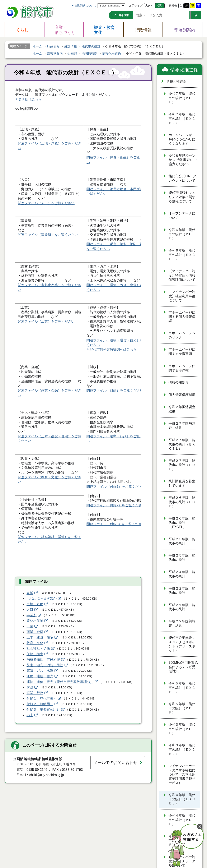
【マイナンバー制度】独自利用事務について (182, 296)
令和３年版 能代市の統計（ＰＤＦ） (182, 729)
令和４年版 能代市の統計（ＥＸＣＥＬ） (182, 799)
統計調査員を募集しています (182, 483)
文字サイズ (136, 6)
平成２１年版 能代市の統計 (182, 607)
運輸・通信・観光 (40, 676)
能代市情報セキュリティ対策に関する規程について (182, 197)
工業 (30, 626)
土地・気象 (35, 604)
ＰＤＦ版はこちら (28, 99)
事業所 (32, 615)
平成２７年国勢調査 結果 (182, 426)
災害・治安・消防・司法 (45, 665)
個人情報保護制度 (182, 395)
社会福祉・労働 (38, 648)
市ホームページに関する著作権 (182, 368)
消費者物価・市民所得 (43, 659)
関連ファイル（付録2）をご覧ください (116, 505)
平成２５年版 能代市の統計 (182, 558)
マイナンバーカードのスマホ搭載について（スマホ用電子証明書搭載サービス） (182, 774)
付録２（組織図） (40, 704)
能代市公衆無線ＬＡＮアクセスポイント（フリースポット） (182, 644)
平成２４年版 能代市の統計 (182, 574)
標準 (160, 6)
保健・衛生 (35, 654)
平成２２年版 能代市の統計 (182, 591)
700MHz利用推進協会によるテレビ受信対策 (183, 667)
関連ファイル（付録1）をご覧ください (116, 487)
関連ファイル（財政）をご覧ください (115, 390)
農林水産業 (35, 621)
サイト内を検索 (120, 15)
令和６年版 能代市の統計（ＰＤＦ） (182, 234)
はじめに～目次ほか (42, 598)
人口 (30, 610)
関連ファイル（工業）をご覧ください (46, 321)
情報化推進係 (184, 70)
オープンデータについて (182, 216)
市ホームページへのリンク (182, 335)
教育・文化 (35, 643)
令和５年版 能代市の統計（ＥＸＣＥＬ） (182, 688)
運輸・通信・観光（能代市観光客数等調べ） (60, 682)
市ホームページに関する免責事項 (182, 352)
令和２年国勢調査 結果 (184, 409)
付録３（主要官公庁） (43, 709)
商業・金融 (35, 632)
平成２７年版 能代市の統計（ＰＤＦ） (182, 465)
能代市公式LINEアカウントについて (182, 178)
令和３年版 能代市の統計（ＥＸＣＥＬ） (182, 749)
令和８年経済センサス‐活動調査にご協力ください (182, 160)
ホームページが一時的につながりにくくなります (182, 139)
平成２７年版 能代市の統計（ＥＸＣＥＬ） (182, 444)
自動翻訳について (85, 6)
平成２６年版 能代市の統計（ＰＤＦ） (182, 502)
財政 (30, 687)
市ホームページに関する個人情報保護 (182, 317)
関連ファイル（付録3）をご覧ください (116, 524)
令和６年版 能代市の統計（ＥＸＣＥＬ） (182, 255)
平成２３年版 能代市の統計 (182, 541)
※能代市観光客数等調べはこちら (112, 349)
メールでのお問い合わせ (116, 763)
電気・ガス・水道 (40, 671)
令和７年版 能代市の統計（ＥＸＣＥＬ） (182, 119)
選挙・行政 (35, 693)
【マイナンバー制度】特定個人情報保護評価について (182, 275)
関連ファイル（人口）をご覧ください (46, 203)
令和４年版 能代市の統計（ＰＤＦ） (182, 820)
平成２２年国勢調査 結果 (182, 623)
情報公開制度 (179, 382)
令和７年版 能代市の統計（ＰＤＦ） (182, 98)
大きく (149, 6)
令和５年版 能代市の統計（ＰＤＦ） (182, 708)
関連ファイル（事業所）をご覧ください (48, 235)
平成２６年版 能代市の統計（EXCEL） (182, 523)
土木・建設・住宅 (40, 637)
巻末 (30, 715)
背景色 (173, 6)
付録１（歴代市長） (42, 698)
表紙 (30, 593)
